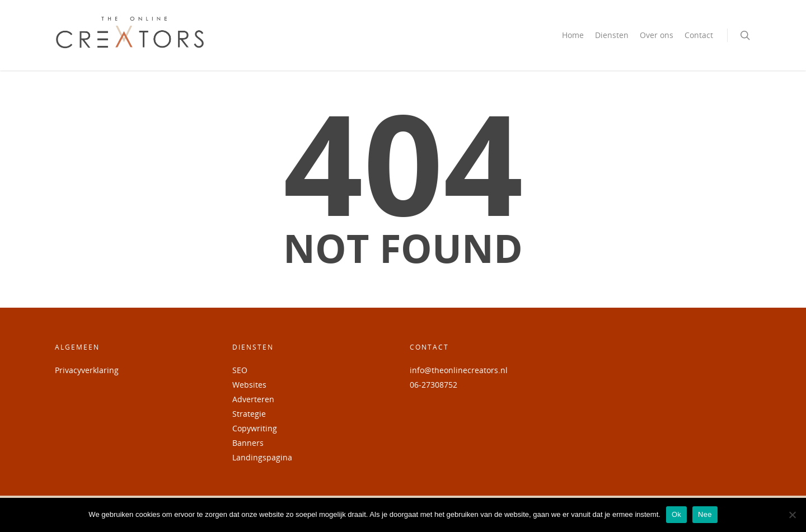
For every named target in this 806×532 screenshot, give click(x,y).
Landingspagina (262, 457)
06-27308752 (434, 385)
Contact (699, 35)
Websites (249, 385)
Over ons (657, 35)
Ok (676, 514)
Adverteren (253, 399)
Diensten (612, 35)
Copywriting (255, 428)
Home (573, 35)
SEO (240, 370)
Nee (705, 514)
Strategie (249, 414)
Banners (248, 443)
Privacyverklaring (87, 370)
